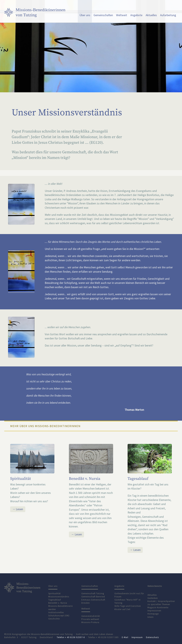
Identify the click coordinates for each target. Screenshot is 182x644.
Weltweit (122, 15)
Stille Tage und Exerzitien (128, 606)
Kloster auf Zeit (122, 609)
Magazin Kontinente (158, 607)
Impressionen (154, 611)
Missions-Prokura (90, 622)
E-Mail (125, 637)
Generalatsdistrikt (91, 616)
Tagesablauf (138, 479)
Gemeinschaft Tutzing (93, 593)
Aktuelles (151, 15)
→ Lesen (18, 509)
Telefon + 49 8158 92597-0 (71, 637)
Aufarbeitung (168, 15)
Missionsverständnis (59, 597)
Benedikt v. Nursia (85, 479)
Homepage (153, 614)
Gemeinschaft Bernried (93, 597)
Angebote (136, 15)
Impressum (137, 637)
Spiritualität (21, 479)
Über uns (85, 15)
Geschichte (54, 619)
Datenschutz (152, 637)
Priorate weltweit (90, 619)
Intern (151, 617)
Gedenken (153, 598)
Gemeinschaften (103, 15)
